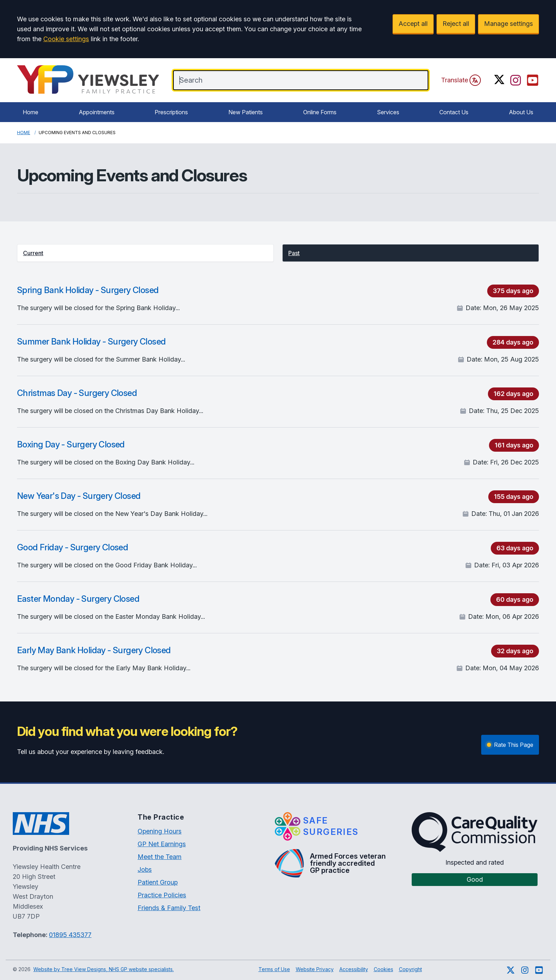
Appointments (97, 112)
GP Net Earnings (162, 844)
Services (388, 112)
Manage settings (508, 24)
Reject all (456, 24)
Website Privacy (315, 969)
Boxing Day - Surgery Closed (71, 444)
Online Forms (320, 112)
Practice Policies (162, 895)
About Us (521, 112)
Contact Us (454, 112)
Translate (461, 80)
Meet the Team (160, 857)
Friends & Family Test (169, 908)
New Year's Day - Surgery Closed (79, 496)
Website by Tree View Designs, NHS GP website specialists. (104, 969)
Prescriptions (171, 112)
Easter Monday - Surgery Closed (78, 599)
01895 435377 (70, 935)
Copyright (410, 969)
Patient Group (158, 882)
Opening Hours (160, 831)
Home (30, 112)
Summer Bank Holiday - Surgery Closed (91, 342)
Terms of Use (274, 969)
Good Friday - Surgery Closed (73, 547)
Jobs (145, 869)
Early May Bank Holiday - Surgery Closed (94, 650)
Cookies (383, 969)
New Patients (246, 112)
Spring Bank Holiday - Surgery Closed (88, 290)
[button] (145, 253)
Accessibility (354, 969)
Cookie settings (66, 39)
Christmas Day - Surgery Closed (77, 393)
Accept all (413, 24)
